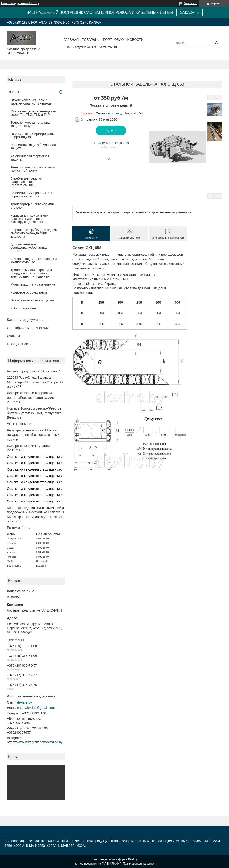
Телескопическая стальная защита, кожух (31, 124)
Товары (89, 40)
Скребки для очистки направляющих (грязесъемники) (26, 182)
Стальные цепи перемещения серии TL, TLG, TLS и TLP (33, 113)
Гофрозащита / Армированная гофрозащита (34, 135)
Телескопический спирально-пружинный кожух (33, 169)
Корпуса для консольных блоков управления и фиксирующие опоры (29, 219)
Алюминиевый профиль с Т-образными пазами (32, 195)
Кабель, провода (23, 308)
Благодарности (81, 47)
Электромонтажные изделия (32, 300)
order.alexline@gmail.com (36, 708)
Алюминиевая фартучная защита (30, 158)
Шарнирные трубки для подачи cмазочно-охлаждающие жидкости (34, 233)
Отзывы (13, 336)
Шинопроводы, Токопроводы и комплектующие (34, 260)
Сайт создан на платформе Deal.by (115, 859)
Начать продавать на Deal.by (20, 3)
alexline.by (24, 702)
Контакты (108, 47)
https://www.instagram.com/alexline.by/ (35, 742)
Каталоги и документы (25, 320)
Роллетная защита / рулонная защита (33, 147)
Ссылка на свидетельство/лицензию (35, 457)
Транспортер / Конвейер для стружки (32, 206)
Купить (111, 130)
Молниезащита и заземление (33, 284)
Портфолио (113, 40)
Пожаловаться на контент (140, 864)
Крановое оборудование (29, 292)
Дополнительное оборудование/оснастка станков (29, 248)
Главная (71, 40)
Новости (135, 40)
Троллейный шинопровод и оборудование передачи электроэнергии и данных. (31, 273)
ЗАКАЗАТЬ (190, 12)
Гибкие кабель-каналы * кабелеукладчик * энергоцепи (33, 102)
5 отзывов (191, 3)
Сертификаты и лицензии (28, 328)
